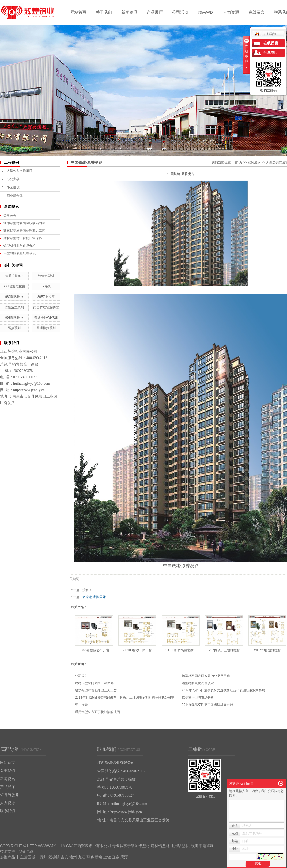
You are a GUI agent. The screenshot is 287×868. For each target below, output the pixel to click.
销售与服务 (9, 795)
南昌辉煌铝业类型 (46, 307)
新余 (99, 857)
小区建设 (13, 187)
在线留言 (256, 12)
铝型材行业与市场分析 (20, 246)
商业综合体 (15, 196)
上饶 (107, 857)
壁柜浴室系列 (14, 307)
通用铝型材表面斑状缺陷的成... (26, 223)
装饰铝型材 (46, 276)
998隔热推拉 (14, 318)
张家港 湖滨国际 (94, 597)
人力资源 (231, 12)
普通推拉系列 (46, 328)
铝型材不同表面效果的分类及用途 (206, 676)
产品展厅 (155, 12)
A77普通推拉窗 (14, 286)
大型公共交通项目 (20, 171)
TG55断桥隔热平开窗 (94, 650)
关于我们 (104, 12)
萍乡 (90, 857)
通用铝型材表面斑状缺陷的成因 (97, 712)
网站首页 (78, 12)
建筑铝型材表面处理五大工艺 (24, 231)
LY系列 (46, 286)
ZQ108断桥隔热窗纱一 (181, 650)
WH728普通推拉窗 (267, 650)
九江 (82, 857)
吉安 (65, 857)
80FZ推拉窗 (46, 297)
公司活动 (180, 12)
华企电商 (26, 851)
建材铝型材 (160, 846)
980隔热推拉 (14, 297)
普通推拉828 (14, 276)
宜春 (116, 857)
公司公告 (10, 216)
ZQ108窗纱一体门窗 (137, 650)
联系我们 (7, 811)
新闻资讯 (129, 12)
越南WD (205, 12)
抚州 (44, 857)
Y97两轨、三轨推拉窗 (224, 650)
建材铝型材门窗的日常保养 (23, 238)
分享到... (271, 53)
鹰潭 (124, 857)
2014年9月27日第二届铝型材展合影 (207, 705)
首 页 (238, 162)
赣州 (73, 857)
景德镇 (54, 857)
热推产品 (7, 857)
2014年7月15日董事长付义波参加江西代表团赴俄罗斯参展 (223, 690)
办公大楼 (13, 179)
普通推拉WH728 (46, 318)
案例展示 (254, 162)
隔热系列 (14, 328)
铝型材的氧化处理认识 (20, 253)
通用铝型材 (180, 846)
